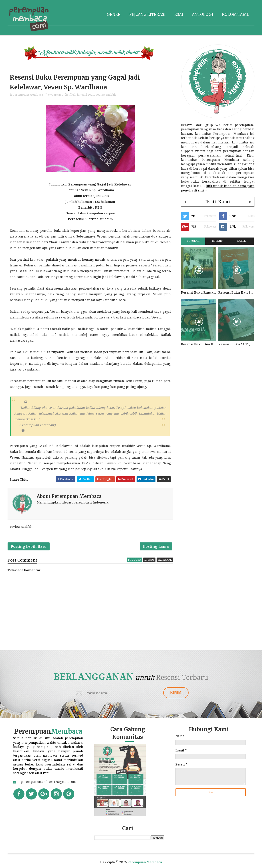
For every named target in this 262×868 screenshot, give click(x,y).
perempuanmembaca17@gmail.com (48, 782)
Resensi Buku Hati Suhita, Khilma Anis (236, 292)
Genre (114, 14)
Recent (217, 241)
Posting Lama (156, 546)
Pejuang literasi (147, 14)
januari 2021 (85, 95)
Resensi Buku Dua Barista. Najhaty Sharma (199, 344)
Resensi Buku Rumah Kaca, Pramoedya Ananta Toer (199, 292)
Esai (179, 14)
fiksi (72, 95)
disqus (149, 560)
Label (242, 241)
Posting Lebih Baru (29, 546)
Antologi (203, 14)
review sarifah (106, 95)
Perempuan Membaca (145, 862)
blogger (134, 560)
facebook (165, 560)
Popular (193, 241)
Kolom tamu (236, 14)
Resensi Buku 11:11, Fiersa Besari (236, 344)
